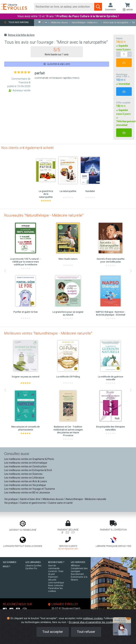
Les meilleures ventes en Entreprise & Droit (28, 470)
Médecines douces (53, 499)
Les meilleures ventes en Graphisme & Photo (29, 459)
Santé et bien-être (30, 499)
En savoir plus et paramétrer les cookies (92, 622)
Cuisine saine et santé (60, 503)
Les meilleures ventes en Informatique (26, 463)
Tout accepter (53, 632)
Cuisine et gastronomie (33, 503)
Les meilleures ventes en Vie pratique (25, 485)
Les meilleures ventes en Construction (25, 466)
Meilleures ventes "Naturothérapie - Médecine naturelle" (48, 333)
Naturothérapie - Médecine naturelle (86, 499)
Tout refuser (86, 632)
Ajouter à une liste (57, 64)
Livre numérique (56, 583)
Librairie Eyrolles (33, 566)
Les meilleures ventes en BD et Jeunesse (27, 493)
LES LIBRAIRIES (33, 562)
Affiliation (75, 566)
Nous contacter (56, 585)
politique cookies (93, 618)
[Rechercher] (64, 7)
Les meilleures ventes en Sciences (23, 474)
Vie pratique (11, 499)
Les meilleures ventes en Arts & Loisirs (26, 481)
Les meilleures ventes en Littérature (24, 478)
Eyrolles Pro (31, 568)
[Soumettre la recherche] (98, 7)
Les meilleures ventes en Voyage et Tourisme (30, 489)
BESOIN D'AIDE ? (56, 562)
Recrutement (77, 574)
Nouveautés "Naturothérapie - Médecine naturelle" (44, 215)
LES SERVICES (78, 562)
